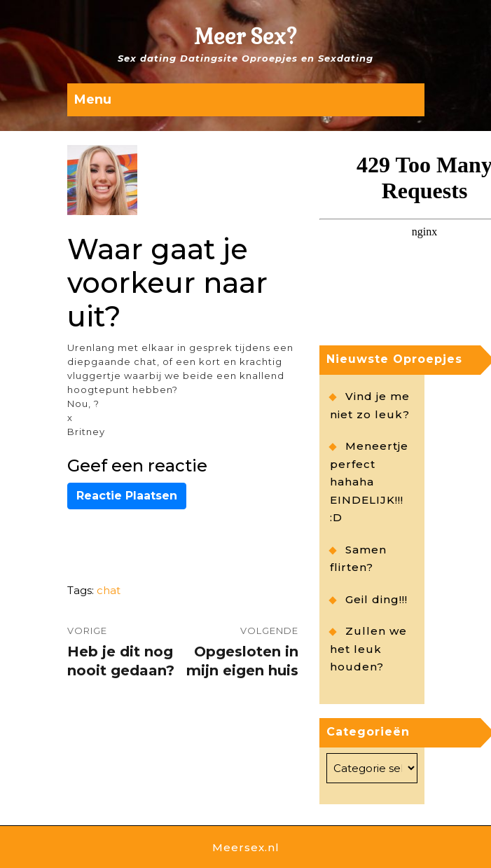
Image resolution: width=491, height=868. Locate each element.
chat (109, 590)
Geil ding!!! (376, 599)
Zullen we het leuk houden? (368, 649)
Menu (93, 99)
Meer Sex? (245, 37)
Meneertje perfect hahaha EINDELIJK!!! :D (369, 482)
